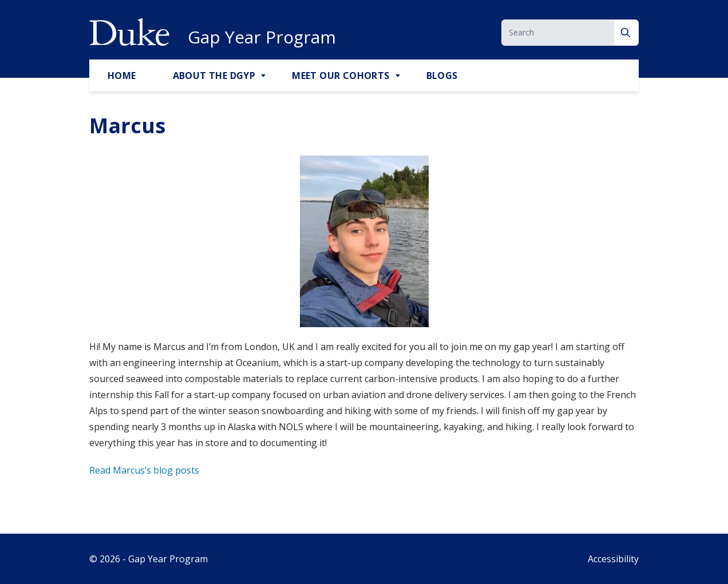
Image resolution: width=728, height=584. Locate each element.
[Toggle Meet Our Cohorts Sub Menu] (399, 76)
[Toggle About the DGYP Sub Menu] (264, 76)
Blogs (442, 76)
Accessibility (613, 559)
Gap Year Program (262, 37)
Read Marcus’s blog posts (144, 470)
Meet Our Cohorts (341, 76)
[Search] (626, 33)
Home (122, 76)
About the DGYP (214, 76)
